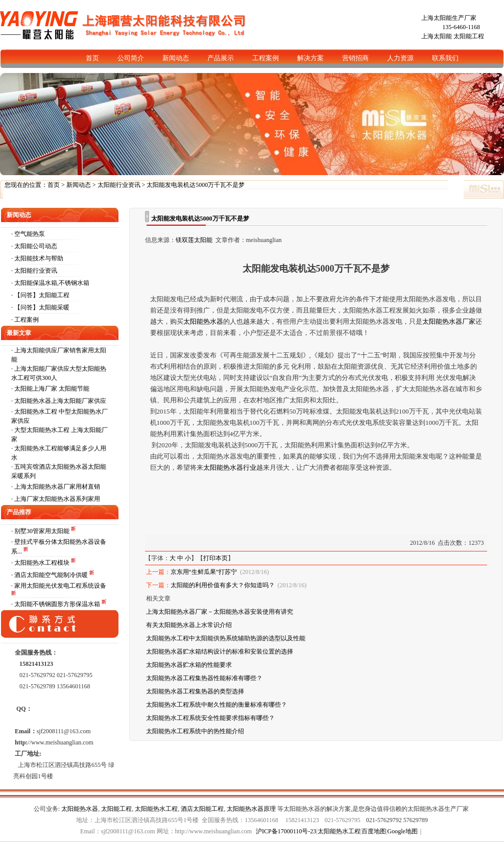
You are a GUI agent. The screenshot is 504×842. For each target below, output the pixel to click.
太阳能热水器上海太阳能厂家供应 (60, 401)
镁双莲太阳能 (194, 240)
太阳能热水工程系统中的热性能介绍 (195, 731)
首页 (54, 185)
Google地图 (403, 831)
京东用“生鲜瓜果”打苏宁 (204, 572)
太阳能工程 (469, 36)
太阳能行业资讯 (119, 185)
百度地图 (374, 831)
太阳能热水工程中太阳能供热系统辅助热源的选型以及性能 (226, 638)
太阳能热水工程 (156, 809)
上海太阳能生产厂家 (449, 18)
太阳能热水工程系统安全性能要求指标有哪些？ (210, 718)
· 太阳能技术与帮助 (37, 258)
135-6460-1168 (461, 27)
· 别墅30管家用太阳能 (41, 531)
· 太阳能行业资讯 (34, 271)
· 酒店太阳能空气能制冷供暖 (50, 575)
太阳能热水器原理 (251, 809)
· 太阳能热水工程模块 (41, 563)
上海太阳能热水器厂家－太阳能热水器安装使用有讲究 (220, 612)
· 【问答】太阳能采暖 (40, 307)
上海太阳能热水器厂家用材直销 (57, 487)
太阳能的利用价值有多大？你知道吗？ (223, 585)
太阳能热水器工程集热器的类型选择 (195, 691)
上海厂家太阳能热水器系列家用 (57, 499)
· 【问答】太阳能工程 (40, 295)
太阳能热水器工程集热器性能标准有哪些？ (204, 678)
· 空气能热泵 (28, 234)
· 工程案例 (25, 320)
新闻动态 (79, 185)
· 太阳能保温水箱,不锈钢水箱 (50, 283)
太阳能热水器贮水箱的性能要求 (189, 665)
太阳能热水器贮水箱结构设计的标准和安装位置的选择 (220, 652)
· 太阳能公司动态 (34, 246)
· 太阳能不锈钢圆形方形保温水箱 (56, 604)
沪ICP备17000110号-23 (286, 831)
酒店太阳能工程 (202, 809)
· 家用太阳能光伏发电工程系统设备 (59, 586)
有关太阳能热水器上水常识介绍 (189, 625)
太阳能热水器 (80, 809)
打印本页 (215, 558)
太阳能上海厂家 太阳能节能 (52, 389)
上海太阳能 (437, 36)
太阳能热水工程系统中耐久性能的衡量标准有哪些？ (217, 705)
